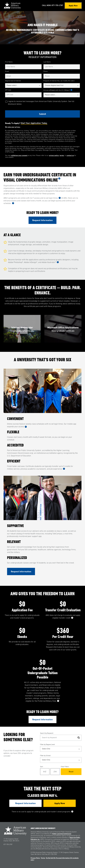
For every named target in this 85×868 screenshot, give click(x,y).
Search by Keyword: (47, 733)
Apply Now (73, 5)
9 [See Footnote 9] (58, 701)
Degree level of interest (13, 81)
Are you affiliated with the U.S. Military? (58, 90)
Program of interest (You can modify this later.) (59, 81)
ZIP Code (8, 90)
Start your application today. (34, 123)
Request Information (21, 571)
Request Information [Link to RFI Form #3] (25, 803)
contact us (70, 156)
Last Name (47, 62)
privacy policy (54, 156)
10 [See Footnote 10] (72, 811)
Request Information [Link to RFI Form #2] (42, 719)
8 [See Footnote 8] (72, 618)
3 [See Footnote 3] (60, 198)
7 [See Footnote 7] (64, 469)
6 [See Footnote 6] (26, 427)
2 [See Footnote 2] (59, 178)
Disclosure (50, 858)
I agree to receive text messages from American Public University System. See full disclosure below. (41, 103)
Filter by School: (45, 755)
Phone (45, 71)
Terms (43, 858)
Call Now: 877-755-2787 (53, 5)
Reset (71, 772)
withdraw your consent (19, 156)
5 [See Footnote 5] (58, 262)
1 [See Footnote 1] (71, 90)
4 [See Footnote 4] (13, 203)
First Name (9, 62)
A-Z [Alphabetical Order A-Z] (45, 772)
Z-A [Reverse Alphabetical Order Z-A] (55, 772)
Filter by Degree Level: (48, 744)
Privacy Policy (35, 858)
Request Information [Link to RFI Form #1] (42, 220)
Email (7, 71)
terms (62, 156)
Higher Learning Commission (62, 834)
